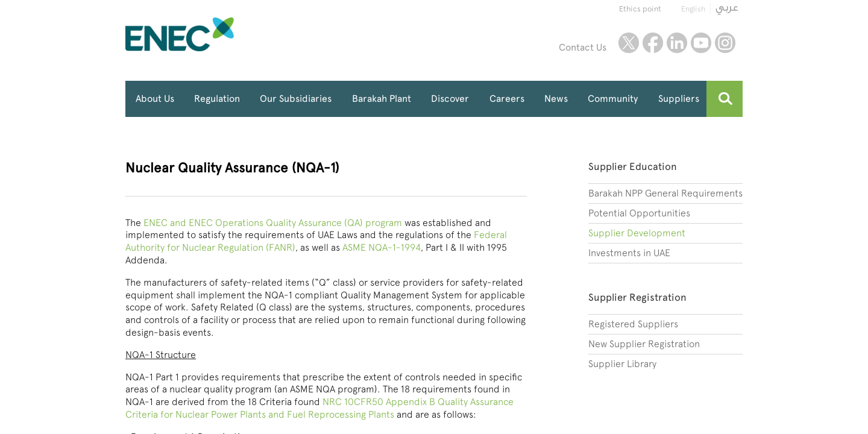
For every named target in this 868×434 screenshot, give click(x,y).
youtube (701, 43)
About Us (155, 99)
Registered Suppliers (633, 324)
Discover (450, 99)
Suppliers (679, 99)
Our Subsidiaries (296, 99)
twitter (629, 43)
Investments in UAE (629, 253)
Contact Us (583, 47)
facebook (653, 43)
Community (613, 99)
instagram (725, 43)
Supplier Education (633, 166)
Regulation (217, 99)
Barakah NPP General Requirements (665, 193)
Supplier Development (637, 233)
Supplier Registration (637, 297)
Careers (507, 99)
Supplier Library (622, 364)
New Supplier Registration (644, 344)
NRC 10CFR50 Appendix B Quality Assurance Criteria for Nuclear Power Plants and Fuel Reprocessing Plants (319, 408)
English (693, 9)
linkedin (677, 43)
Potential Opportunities (639, 213)
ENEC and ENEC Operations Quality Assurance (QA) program (273, 223)
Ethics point (640, 9)
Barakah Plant (382, 99)
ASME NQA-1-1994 (382, 247)
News (556, 99)
